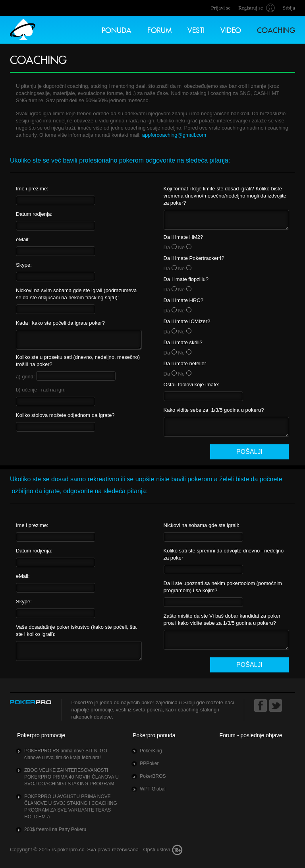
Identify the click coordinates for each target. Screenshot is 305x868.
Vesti (196, 29)
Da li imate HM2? (183, 237)
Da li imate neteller (185, 363)
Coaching (276, 29)
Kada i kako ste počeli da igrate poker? (60, 323)
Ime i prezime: (32, 189)
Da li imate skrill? (183, 342)
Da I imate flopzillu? (186, 279)
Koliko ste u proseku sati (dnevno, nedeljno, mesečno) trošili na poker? (78, 361)
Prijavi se (221, 8)
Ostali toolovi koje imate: (192, 385)
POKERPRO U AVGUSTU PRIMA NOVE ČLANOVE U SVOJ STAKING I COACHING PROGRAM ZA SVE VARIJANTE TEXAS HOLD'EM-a (71, 807)
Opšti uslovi (156, 850)
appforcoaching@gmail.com (174, 135)
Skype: (24, 265)
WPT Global (152, 789)
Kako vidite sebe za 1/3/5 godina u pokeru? (214, 410)
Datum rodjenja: (34, 214)
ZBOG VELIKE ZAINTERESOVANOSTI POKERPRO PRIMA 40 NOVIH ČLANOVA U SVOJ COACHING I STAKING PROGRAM (71, 777)
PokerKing (151, 751)
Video (231, 29)
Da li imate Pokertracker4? (194, 258)
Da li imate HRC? (183, 300)
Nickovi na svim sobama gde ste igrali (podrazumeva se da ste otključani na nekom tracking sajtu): (76, 294)
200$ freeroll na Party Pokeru (55, 829)
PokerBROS (153, 776)
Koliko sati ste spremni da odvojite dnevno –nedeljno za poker (224, 554)
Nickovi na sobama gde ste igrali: (202, 525)
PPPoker (149, 763)
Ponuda (117, 29)
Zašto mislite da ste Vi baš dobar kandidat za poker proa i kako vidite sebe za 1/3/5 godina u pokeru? (222, 619)
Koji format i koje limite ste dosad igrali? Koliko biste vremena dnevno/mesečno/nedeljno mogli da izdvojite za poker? (225, 196)
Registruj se (251, 8)
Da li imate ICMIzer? (187, 321)
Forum (159, 29)
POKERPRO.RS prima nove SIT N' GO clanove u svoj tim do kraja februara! (66, 754)
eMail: (23, 239)
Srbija (289, 8)
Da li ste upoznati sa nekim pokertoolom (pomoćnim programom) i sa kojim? (223, 587)
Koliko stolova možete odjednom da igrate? (65, 415)
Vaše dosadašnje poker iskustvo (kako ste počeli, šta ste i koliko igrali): (76, 631)
